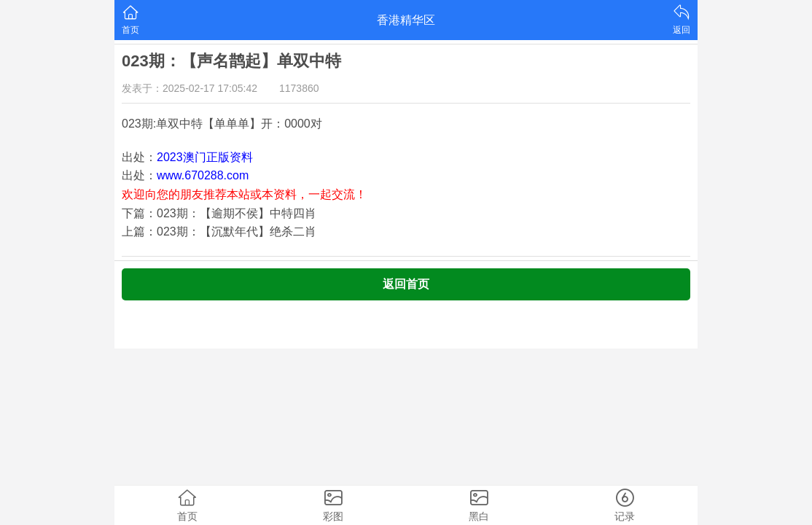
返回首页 (406, 284)
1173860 (299, 88)
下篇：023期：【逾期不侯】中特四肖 (219, 213)
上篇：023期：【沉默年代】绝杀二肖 (219, 232)
